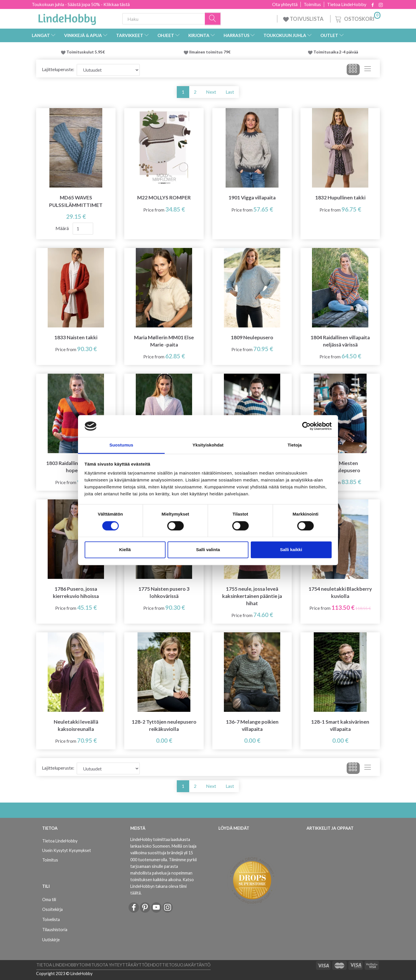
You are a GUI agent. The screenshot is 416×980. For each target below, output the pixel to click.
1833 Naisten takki (76, 337)
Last (230, 92)
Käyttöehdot (146, 965)
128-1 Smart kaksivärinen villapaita (340, 725)
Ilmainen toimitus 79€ (211, 52)
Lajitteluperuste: (58, 69)
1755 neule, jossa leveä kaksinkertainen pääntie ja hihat (252, 596)
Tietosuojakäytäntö (186, 965)
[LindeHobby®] (67, 18)
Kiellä (125, 550)
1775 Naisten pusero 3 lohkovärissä (164, 592)
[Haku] (213, 19)
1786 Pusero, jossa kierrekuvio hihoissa (76, 592)
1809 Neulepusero (252, 337)
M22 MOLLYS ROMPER (164, 198)
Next (211, 92)
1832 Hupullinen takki (340, 198)
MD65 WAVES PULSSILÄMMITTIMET (76, 201)
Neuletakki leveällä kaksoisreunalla (76, 725)
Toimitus (312, 4)
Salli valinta (208, 550)
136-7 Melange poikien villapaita (252, 725)
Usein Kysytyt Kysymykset (67, 850)
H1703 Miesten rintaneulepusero (340, 467)
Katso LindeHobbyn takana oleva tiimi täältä (162, 886)
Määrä (63, 228)
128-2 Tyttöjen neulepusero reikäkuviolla (164, 725)
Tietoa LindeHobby (347, 4)
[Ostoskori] (357, 18)
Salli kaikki (291, 550)
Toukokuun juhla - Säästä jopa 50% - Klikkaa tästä (81, 4)
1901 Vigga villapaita (252, 198)
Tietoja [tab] (295, 445)
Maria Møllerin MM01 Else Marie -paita (164, 341)
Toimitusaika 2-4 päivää (336, 52)
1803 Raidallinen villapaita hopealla (76, 467)
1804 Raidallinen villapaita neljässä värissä (340, 341)
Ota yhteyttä (285, 4)
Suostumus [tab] (121, 445)
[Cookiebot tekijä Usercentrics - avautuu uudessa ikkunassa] (306, 426)
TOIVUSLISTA (304, 19)
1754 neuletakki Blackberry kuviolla (340, 592)
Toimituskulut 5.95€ (86, 52)
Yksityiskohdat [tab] (208, 445)
